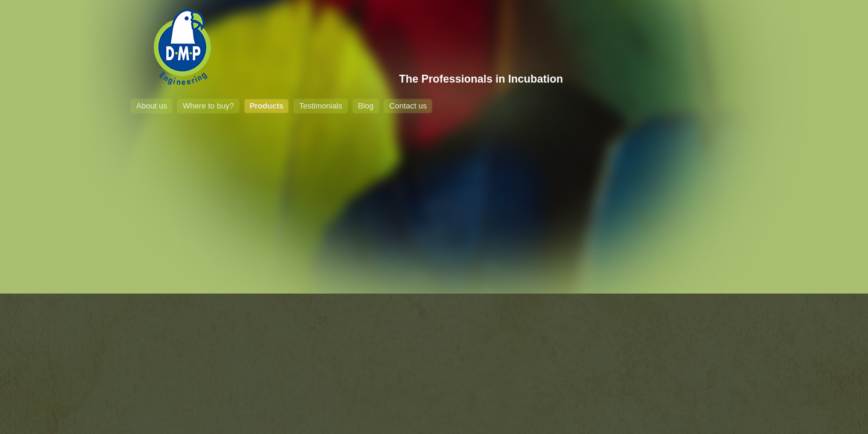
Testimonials (321, 106)
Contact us (408, 106)
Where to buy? (208, 106)
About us (152, 106)
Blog (366, 106)
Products (266, 106)
